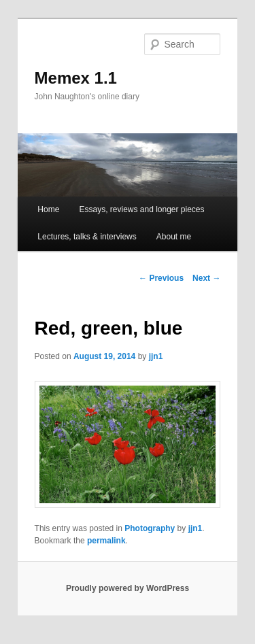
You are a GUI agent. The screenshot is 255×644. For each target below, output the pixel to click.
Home (48, 209)
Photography (150, 528)
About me (174, 237)
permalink (106, 541)
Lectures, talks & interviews (87, 237)
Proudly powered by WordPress (128, 588)
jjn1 (156, 356)
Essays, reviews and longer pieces (141, 209)
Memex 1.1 (76, 78)
